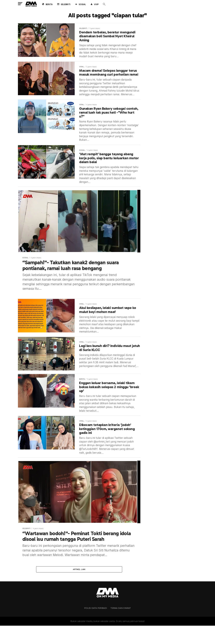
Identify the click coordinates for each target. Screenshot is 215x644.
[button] (104, 4)
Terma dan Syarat (121, 627)
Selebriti (64, 5)
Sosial (80, 5)
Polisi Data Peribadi (96, 627)
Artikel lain (79, 587)
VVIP (94, 5)
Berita (47, 5)
